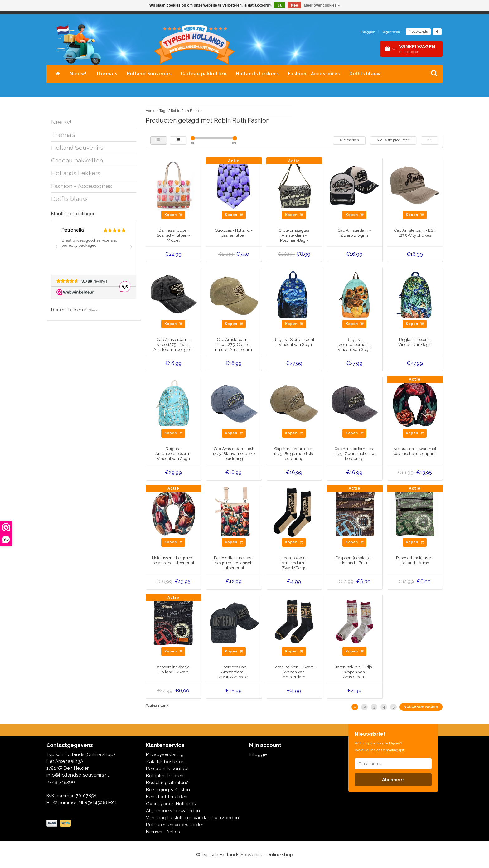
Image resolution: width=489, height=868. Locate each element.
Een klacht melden (167, 797)
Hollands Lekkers (257, 74)
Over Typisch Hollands (171, 804)
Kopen (173, 215)
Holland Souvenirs (149, 74)
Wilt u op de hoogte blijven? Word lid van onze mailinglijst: (380, 747)
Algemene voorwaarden (173, 811)
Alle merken (349, 140)
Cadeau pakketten (203, 74)
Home (150, 111)
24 (429, 140)
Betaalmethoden (165, 776)
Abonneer (393, 780)
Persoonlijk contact (167, 769)
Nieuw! (78, 74)
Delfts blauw (365, 74)
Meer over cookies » (322, 5)
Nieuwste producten (393, 140)
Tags (163, 111)
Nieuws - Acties (163, 832)
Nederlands (418, 32)
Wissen (94, 310)
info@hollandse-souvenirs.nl (78, 775)
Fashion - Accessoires (314, 74)
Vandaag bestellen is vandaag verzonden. (193, 818)
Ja (279, 5)
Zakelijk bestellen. (166, 762)
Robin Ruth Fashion (187, 111)
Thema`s (106, 74)
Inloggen (368, 32)
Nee (294, 5)
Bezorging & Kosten (168, 790)
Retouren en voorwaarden (175, 825)
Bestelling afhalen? (167, 783)
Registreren (391, 32)
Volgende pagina (421, 707)
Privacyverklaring (165, 754)
